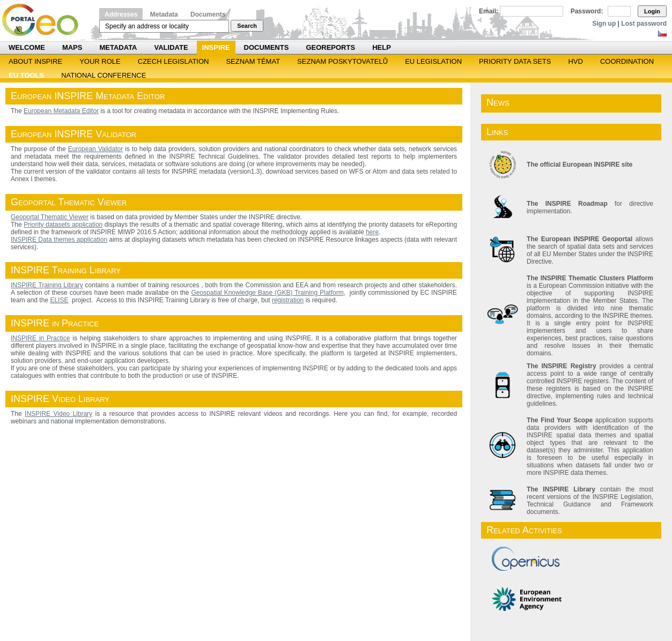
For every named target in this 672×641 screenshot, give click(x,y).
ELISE (59, 300)
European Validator (96, 149)
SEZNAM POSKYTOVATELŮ (342, 61)
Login (652, 11)
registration (288, 300)
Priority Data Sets (515, 61)
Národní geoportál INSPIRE (44, 20)
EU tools (26, 75)
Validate (171, 47)
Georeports (330, 47)
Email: (489, 11)
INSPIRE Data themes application (59, 240)
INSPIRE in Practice (40, 338)
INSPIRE (216, 47)
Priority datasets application (63, 225)
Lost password (644, 24)
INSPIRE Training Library (47, 285)
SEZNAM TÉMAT (253, 61)
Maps (72, 47)
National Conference (104, 75)
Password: (587, 11)
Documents (208, 14)
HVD (575, 61)
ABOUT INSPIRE (35, 61)
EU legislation (433, 61)
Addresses (121, 14)
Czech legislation (173, 61)
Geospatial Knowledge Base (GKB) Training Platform (267, 293)
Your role (100, 61)
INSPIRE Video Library (58, 414)
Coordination (627, 61)
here (372, 232)
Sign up (604, 24)
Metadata (164, 14)
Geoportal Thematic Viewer (50, 217)
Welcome (27, 47)
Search (247, 26)
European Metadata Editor (61, 111)
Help (382, 47)
